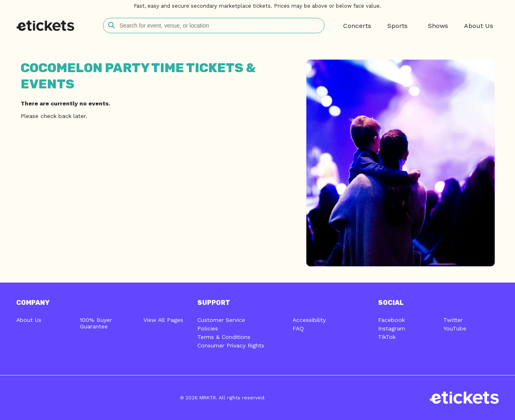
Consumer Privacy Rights (231, 345)
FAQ (298, 328)
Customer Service (221, 320)
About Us (29, 320)
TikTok (387, 337)
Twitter (453, 320)
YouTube (455, 328)
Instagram (392, 328)
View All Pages (163, 320)
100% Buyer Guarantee (96, 323)
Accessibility (309, 320)
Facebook (391, 320)
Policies (208, 328)
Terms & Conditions (224, 337)
